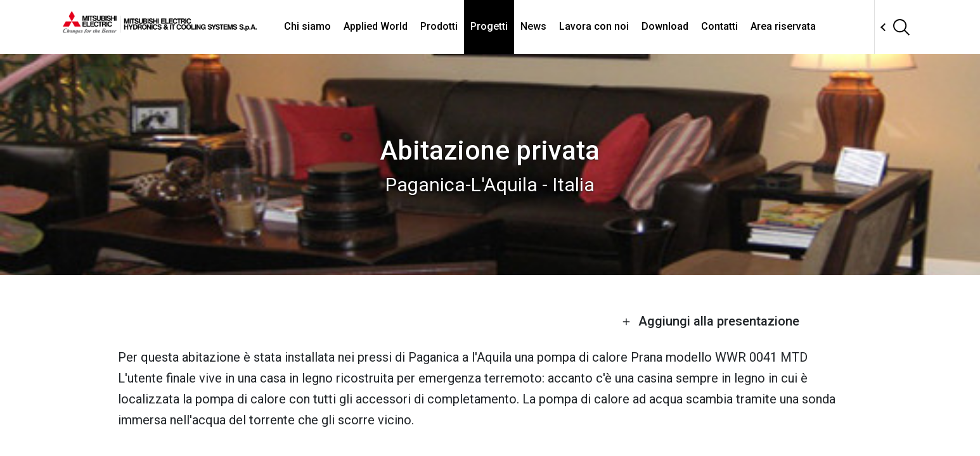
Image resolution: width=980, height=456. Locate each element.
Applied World (376, 26)
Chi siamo (307, 26)
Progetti (489, 26)
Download (665, 26)
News (533, 26)
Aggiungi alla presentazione (711, 321)
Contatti (719, 26)
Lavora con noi (594, 26)
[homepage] (160, 28)
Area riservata (783, 26)
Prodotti (439, 26)
